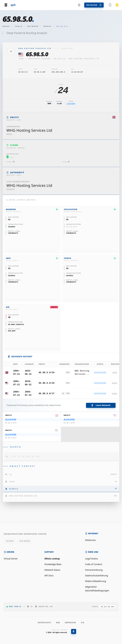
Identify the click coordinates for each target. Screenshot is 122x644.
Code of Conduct (94, 564)
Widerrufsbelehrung (95, 581)
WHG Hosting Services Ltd (84, 59)
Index (6, 26)
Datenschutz (44, 622)
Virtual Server (11, 559)
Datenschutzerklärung (96, 575)
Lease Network (101, 405)
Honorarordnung (94, 570)
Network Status (52, 570)
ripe (21, 59)
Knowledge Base (53, 564)
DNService (90, 540)
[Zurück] (11, 51)
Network (33, 26)
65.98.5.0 (60, 59)
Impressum (70, 622)
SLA (83, 622)
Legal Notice (91, 559)
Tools (19, 26)
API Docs (49, 575)
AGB (58, 622)
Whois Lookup (52, 559)
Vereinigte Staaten (39, 59)
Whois (48, 26)
